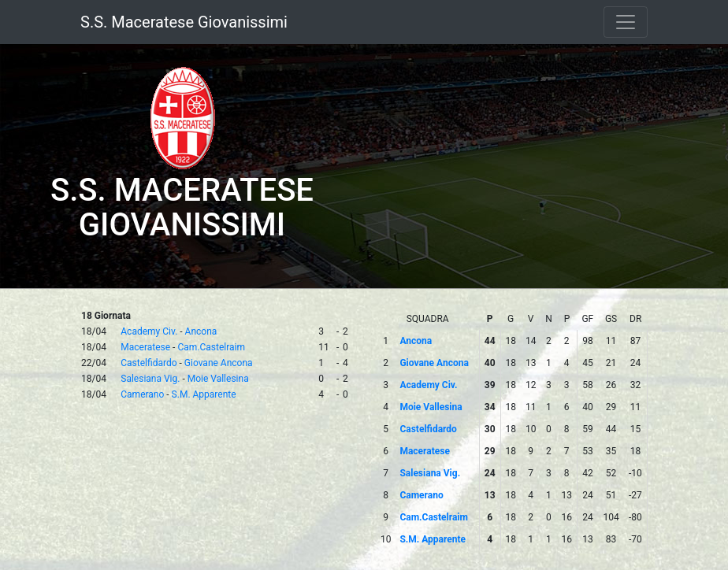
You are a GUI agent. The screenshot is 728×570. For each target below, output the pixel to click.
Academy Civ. (149, 331)
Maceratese (145, 347)
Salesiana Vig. (150, 379)
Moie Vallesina (218, 379)
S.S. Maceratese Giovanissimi (184, 22)
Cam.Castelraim (211, 347)
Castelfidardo (149, 363)
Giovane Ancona (219, 363)
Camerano (142, 394)
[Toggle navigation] (626, 22)
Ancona (201, 331)
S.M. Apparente (204, 394)
